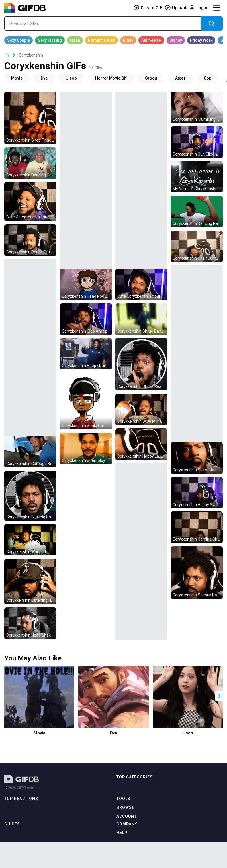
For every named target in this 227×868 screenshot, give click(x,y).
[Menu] (216, 8)
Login (198, 8)
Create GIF (148, 8)
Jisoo (188, 733)
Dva (113, 733)
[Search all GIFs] (103, 23)
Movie (39, 733)
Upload (176, 8)
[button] (219, 696)
